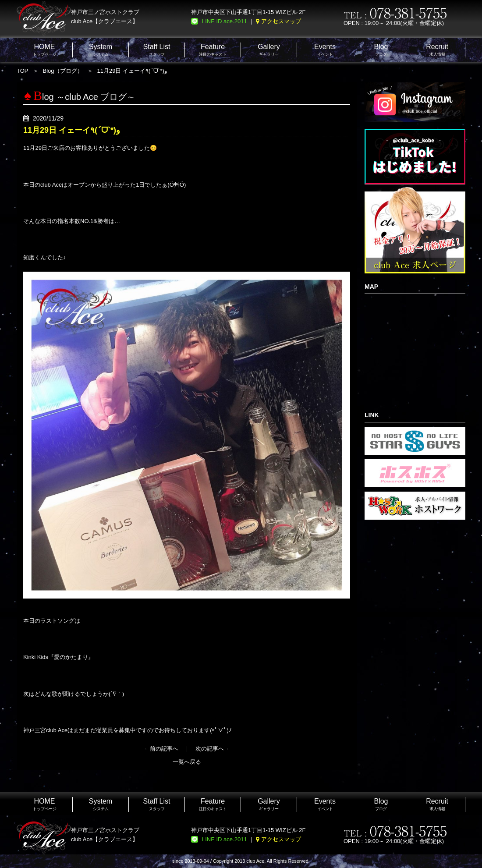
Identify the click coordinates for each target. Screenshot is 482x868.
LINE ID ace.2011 (225, 21)
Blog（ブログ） (63, 71)
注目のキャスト (213, 50)
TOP (23, 71)
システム (101, 50)
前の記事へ (164, 749)
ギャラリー (269, 50)
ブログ (381, 50)
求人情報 (437, 50)
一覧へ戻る (187, 762)
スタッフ (157, 50)
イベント (325, 50)
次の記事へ (210, 749)
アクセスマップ (281, 21)
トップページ (45, 50)
